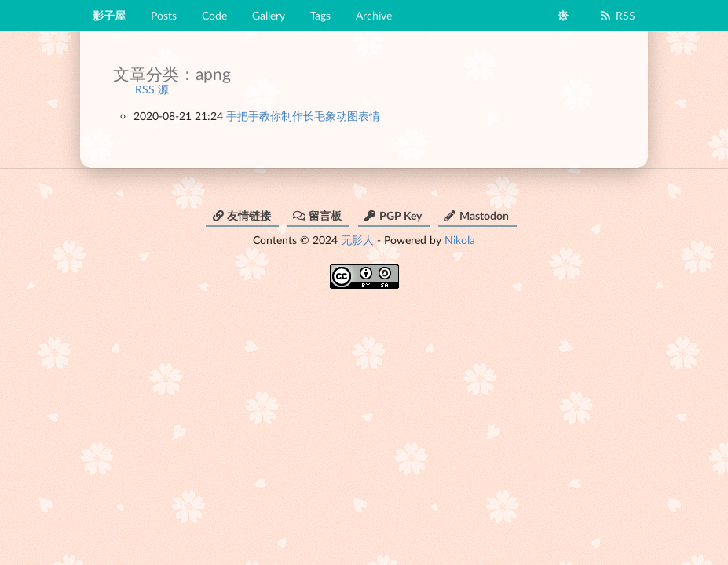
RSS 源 (152, 89)
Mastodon (476, 215)
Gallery (269, 15)
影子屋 (109, 15)
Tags (320, 15)
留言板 (317, 215)
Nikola (460, 240)
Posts (164, 15)
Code (214, 15)
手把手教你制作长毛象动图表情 (303, 116)
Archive (374, 15)
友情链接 (241, 215)
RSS (617, 15)
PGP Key (393, 215)
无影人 (357, 240)
